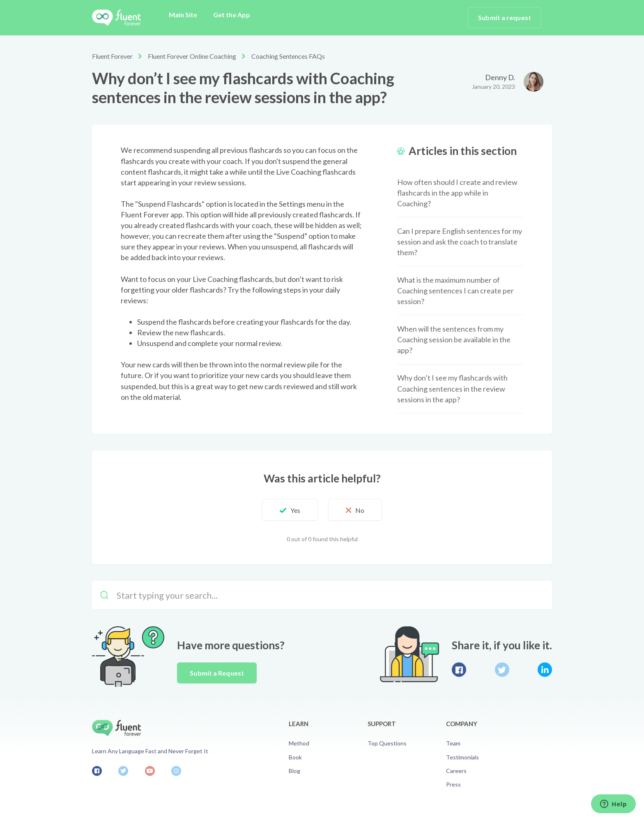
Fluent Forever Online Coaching (192, 56)
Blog (294, 771)
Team (453, 743)
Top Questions (387, 743)
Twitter (502, 670)
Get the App (232, 15)
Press (453, 784)
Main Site (183, 15)
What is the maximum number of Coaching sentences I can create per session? (455, 291)
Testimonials (462, 757)
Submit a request (505, 17)
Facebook (459, 670)
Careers (456, 771)
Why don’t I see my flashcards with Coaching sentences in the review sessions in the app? (452, 388)
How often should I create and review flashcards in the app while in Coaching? (457, 193)
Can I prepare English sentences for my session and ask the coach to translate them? (460, 242)
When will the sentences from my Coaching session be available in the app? (454, 339)
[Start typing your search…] (322, 595)
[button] (290, 510)
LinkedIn (545, 670)
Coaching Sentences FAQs (288, 56)
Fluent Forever (112, 56)
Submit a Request (217, 673)
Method (299, 743)
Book (295, 757)
